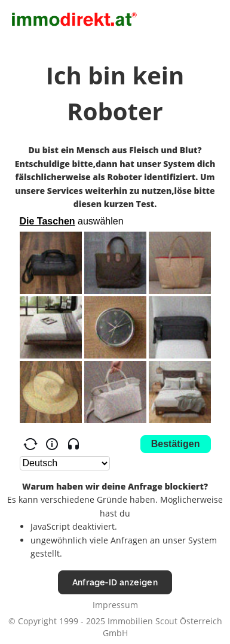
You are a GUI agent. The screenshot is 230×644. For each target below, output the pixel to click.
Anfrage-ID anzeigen (115, 582)
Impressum (115, 605)
